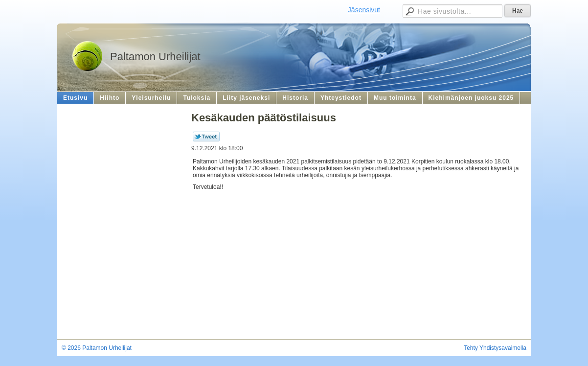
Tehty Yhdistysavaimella (495, 348)
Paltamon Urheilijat (155, 57)
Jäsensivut (364, 10)
